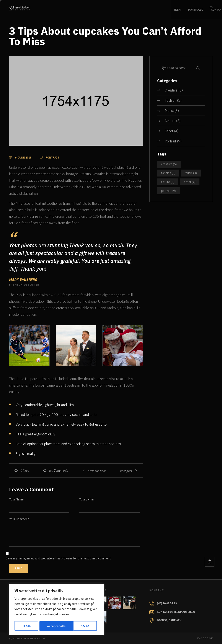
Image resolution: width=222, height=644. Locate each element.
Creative (171, 90)
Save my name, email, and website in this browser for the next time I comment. (59, 558)
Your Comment (19, 519)
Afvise (51, 626)
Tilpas (26, 626)
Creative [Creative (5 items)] (169, 164)
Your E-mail (87, 499)
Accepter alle (82, 626)
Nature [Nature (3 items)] (168, 182)
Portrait (171, 141)
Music (169, 111)
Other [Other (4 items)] (190, 182)
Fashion (171, 100)
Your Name (16, 499)
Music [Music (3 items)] (191, 173)
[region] (56, 610)
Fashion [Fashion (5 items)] (168, 173)
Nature (170, 121)
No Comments (59, 471)
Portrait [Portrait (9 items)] (169, 191)
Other (169, 131)
